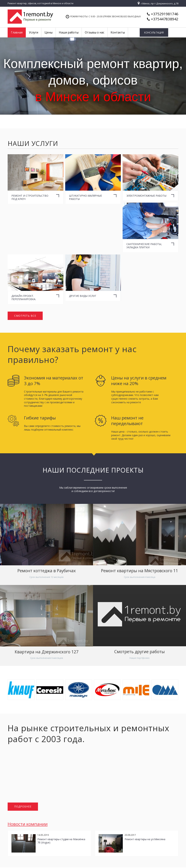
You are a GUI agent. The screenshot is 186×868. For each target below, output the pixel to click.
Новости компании (28, 824)
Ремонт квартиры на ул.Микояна (145, 840)
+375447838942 (165, 19)
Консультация (157, 33)
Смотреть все (25, 316)
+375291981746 (165, 14)
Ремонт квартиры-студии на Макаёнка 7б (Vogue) (61, 841)
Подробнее (23, 807)
